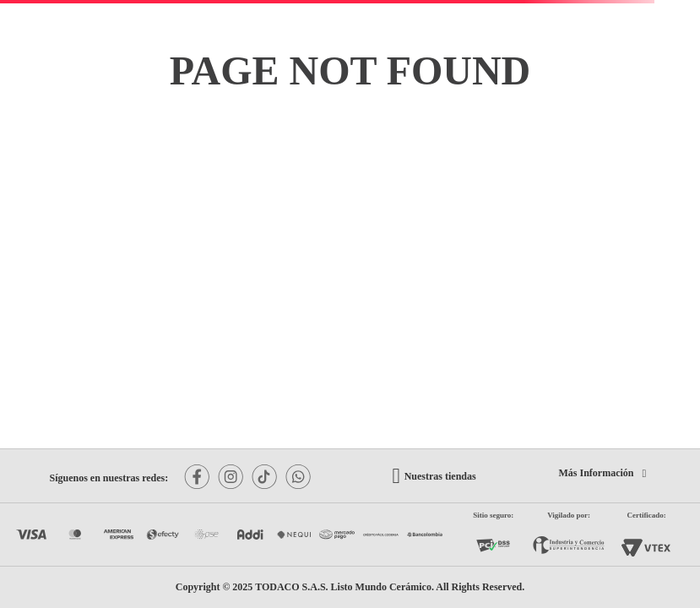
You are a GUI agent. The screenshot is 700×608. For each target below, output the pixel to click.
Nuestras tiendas (440, 476)
